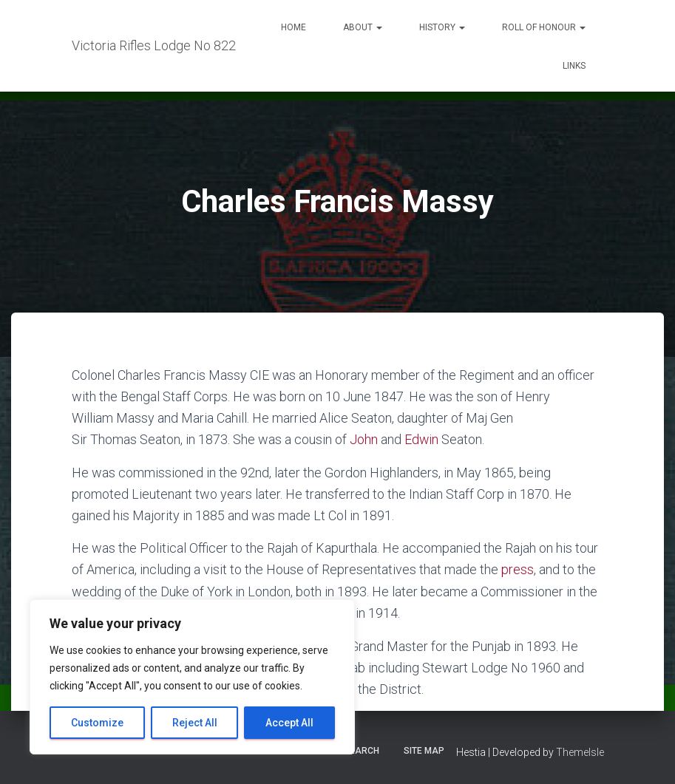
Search (362, 749)
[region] (192, 677)
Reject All (195, 723)
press (518, 569)
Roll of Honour (544, 27)
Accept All (289, 723)
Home (294, 27)
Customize (97, 723)
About (363, 27)
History (442, 27)
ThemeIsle (580, 751)
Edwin (422, 439)
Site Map (424, 749)
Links (574, 66)
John (364, 439)
